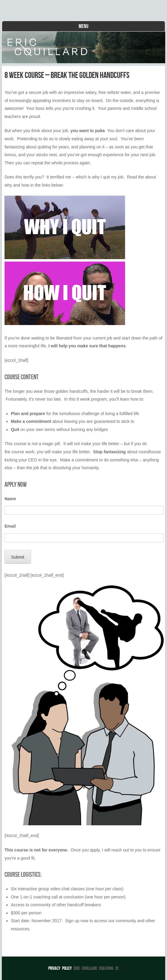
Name (10, 499)
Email (10, 526)
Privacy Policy (60, 968)
